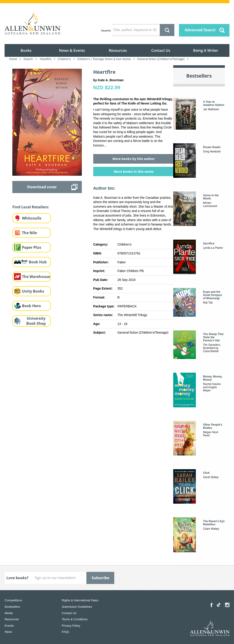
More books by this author (134, 159)
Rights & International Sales (80, 600)
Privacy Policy (71, 626)
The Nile (29, 233)
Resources (118, 50)
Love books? (17, 578)
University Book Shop (36, 321)
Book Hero (31, 306)
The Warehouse (36, 277)
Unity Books (33, 291)
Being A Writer (206, 50)
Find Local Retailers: (31, 207)
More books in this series (134, 171)
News (8, 632)
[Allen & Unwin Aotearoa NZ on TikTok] (219, 605)
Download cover (42, 187)
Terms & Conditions (75, 619)
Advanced (200, 30)
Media (9, 613)
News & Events (72, 50)
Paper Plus (32, 247)
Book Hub (38, 262)
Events (9, 626)
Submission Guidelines (77, 607)
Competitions (13, 600)
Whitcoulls (32, 218)
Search (106, 30)
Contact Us (161, 50)
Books (26, 50)
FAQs (65, 632)
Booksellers (12, 607)
